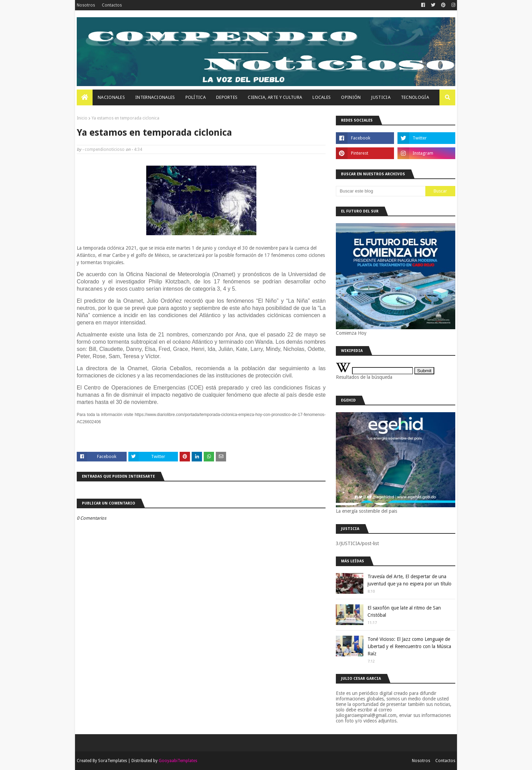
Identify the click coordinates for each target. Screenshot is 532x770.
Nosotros (86, 5)
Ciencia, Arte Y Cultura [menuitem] (275, 97)
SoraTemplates (113, 761)
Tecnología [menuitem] (415, 97)
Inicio (82, 118)
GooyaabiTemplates (178, 761)
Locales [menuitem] (322, 97)
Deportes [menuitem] (227, 97)
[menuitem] (85, 97)
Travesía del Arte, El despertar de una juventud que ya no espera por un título (409, 580)
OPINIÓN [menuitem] (351, 97)
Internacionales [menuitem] (155, 97)
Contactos (112, 5)
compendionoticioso (105, 149)
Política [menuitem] (196, 97)
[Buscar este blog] (381, 191)
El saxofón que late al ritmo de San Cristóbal (404, 611)
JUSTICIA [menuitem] (381, 97)
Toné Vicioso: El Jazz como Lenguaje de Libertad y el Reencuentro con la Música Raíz (409, 646)
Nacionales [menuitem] (111, 97)
